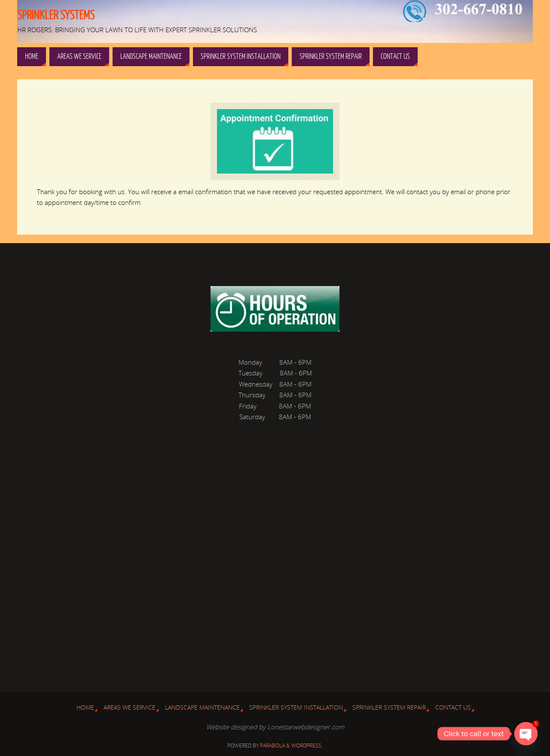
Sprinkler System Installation (296, 707)
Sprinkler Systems (56, 15)
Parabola (272, 745)
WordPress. (307, 745)
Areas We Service (130, 707)
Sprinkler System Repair (389, 707)
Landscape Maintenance (202, 707)
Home (85, 707)
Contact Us (453, 707)
